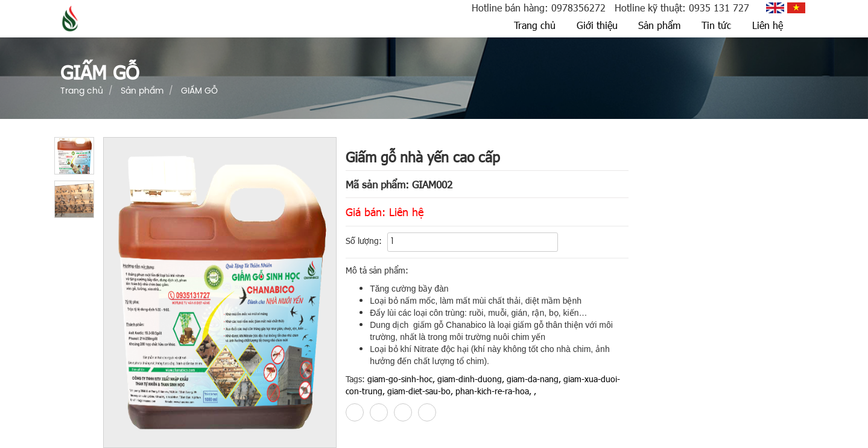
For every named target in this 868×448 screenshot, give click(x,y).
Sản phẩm (659, 25)
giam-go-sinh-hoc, (401, 379)
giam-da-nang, (534, 379)
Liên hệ (768, 25)
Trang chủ (535, 25)
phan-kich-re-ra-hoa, (493, 391)
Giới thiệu (597, 25)
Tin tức (716, 25)
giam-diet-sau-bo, (420, 391)
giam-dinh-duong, (471, 379)
